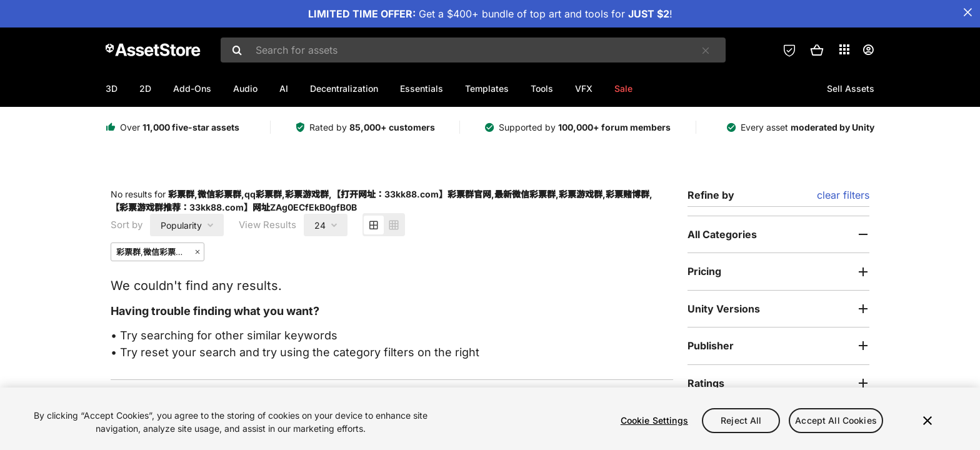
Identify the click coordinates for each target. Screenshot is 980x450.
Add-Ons (192, 88)
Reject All (741, 420)
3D (112, 88)
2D (145, 88)
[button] (817, 50)
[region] (490, 419)
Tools (542, 88)
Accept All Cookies (836, 420)
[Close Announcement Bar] (967, 12)
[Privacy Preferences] (789, 50)
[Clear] (706, 51)
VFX (584, 88)
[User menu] (868, 50)
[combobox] (473, 50)
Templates (487, 88)
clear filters (843, 195)
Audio (245, 88)
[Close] (927, 421)
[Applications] (844, 49)
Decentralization (344, 88)
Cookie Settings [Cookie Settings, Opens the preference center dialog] (654, 420)
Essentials (422, 88)
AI (284, 88)
